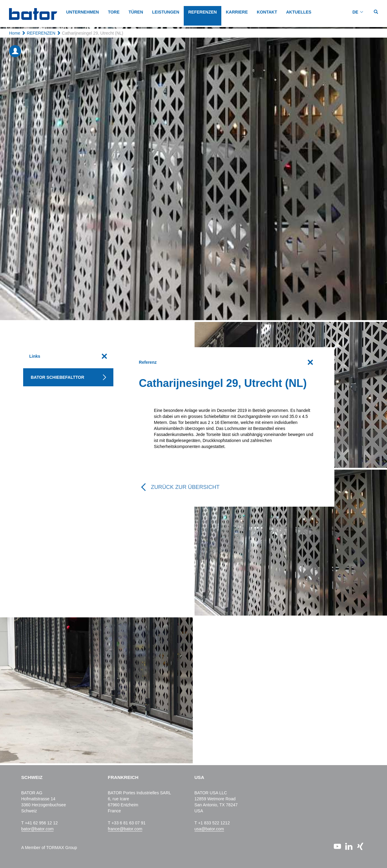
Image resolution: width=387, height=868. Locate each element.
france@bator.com (125, 829)
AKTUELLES (299, 12)
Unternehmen (83, 12)
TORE (114, 12)
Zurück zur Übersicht (185, 487)
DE (355, 12)
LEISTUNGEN (166, 12)
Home (15, 33)
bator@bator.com (38, 829)
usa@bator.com (209, 829)
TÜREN (136, 12)
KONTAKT (267, 12)
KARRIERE (237, 12)
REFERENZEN (203, 12)
